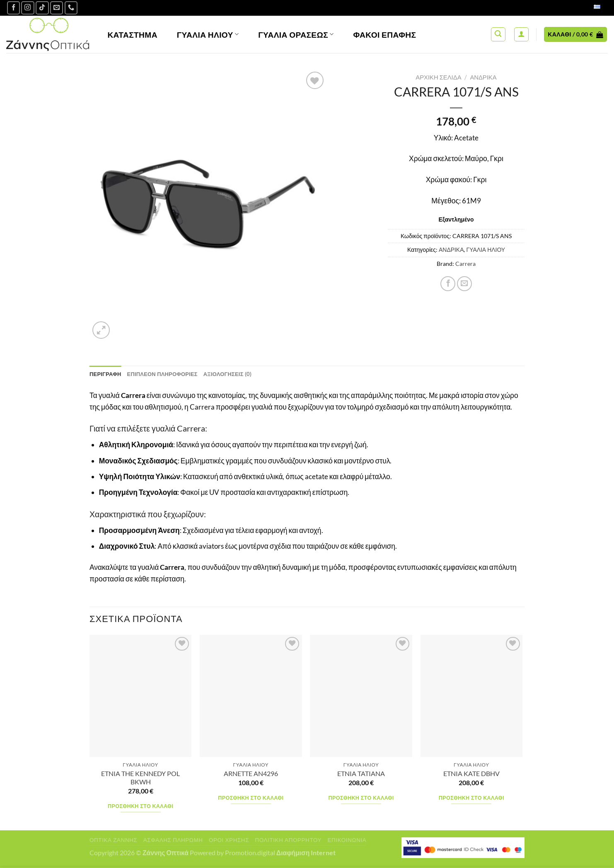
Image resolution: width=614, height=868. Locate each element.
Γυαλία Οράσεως (296, 35)
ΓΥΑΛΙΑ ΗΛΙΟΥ (486, 250)
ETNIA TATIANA (361, 774)
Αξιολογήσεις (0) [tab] (238, 374)
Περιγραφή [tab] (107, 374)
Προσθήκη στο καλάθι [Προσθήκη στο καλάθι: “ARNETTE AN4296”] (251, 799)
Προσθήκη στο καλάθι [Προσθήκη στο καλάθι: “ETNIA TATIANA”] (361, 799)
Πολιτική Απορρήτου (288, 840)
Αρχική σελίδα (438, 77)
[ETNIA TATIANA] (361, 697)
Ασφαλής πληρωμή (173, 840)
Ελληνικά (588, 8)
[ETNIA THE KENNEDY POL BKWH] (141, 697)
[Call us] (71, 8)
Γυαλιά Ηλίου (208, 35)
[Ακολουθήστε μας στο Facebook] (14, 8)
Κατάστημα (132, 35)
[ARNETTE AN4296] (251, 697)
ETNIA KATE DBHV (471, 774)
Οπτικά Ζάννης (113, 840)
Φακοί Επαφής (385, 35)
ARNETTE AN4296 (251, 774)
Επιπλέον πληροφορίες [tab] (168, 374)
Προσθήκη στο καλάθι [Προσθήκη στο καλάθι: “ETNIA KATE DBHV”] (471, 799)
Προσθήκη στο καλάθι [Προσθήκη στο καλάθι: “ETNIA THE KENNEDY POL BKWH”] (140, 807)
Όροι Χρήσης (229, 840)
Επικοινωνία (347, 840)
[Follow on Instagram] (28, 8)
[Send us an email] (57, 8)
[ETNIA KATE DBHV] (472, 697)
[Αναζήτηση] (498, 35)
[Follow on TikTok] (42, 8)
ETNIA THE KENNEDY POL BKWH (140, 778)
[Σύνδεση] (521, 35)
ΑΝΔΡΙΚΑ (483, 77)
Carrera (465, 264)
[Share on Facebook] (448, 284)
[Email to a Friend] (464, 284)
